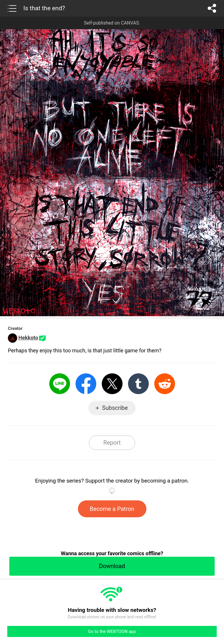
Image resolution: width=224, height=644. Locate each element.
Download (112, 566)
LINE (60, 384)
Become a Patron (112, 509)
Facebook (86, 384)
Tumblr (138, 384)
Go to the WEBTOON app (112, 631)
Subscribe (115, 408)
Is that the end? (44, 8)
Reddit (165, 384)
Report (112, 443)
